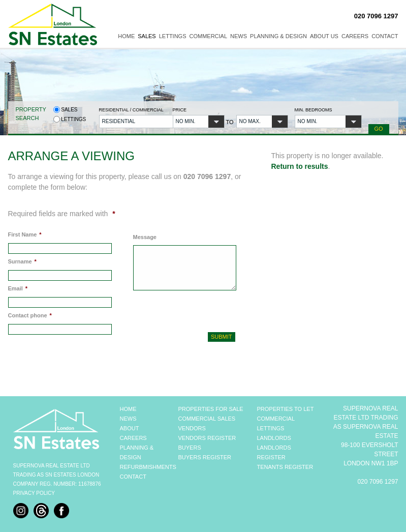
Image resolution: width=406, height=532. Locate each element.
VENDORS (192, 428)
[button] (133, 122)
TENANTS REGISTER (285, 467)
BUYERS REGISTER (205, 457)
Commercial (209, 36)
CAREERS (133, 438)
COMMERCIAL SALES (207, 419)
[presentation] (187, 310)
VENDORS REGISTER (207, 438)
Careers (355, 36)
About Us (324, 36)
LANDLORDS (274, 438)
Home (126, 36)
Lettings (173, 36)
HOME (128, 409)
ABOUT (130, 428)
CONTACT (133, 477)
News (239, 36)
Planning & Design (278, 36)
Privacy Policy (34, 493)
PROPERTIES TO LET (286, 409)
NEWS (128, 419)
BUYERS (190, 448)
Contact (385, 36)
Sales (147, 36)
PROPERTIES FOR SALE (211, 409)
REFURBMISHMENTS (148, 467)
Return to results (300, 166)
